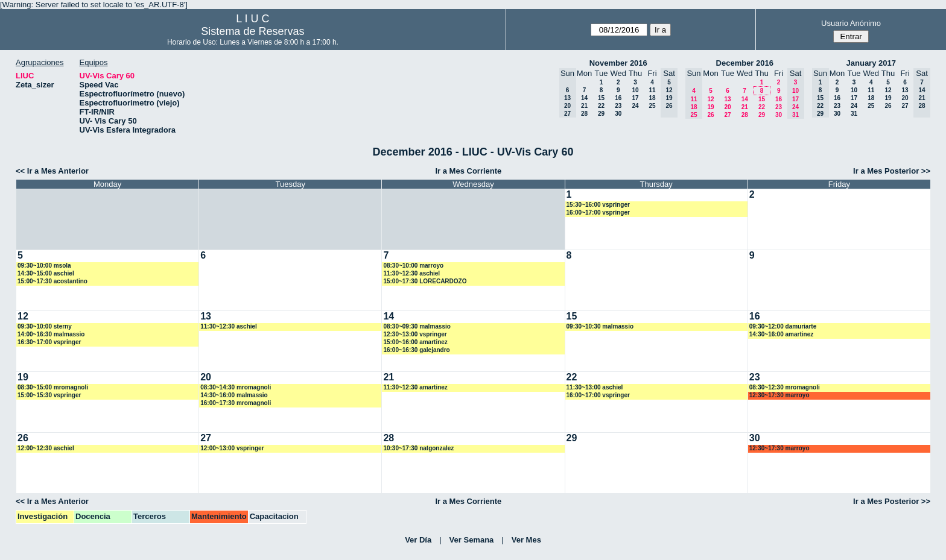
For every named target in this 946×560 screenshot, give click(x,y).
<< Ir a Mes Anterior (52, 171)
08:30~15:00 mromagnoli (53, 387)
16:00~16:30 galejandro (416, 350)
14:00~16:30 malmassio (51, 334)
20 (727, 107)
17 (635, 98)
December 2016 (745, 63)
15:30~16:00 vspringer (598, 205)
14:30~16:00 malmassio (234, 395)
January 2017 (871, 63)
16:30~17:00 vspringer (49, 342)
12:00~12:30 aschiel (46, 448)
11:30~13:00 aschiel (595, 387)
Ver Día (418, 540)
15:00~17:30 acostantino (52, 281)
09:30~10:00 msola (44, 266)
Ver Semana (472, 540)
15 (601, 98)
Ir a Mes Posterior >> (892, 171)
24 (635, 106)
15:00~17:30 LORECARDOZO (425, 281)
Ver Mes (526, 540)
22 (601, 106)
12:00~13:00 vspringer (232, 448)
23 (618, 106)
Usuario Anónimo (851, 23)
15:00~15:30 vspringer (49, 395)
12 (710, 99)
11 (652, 90)
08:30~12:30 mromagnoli (785, 387)
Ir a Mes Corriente (468, 171)
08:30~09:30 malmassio (417, 326)
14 (584, 98)
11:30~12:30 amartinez (415, 387)
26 (710, 115)
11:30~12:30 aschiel (411, 273)
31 (854, 114)
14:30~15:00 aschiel (46, 273)
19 (710, 107)
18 (652, 98)
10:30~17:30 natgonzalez (418, 448)
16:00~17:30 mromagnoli (236, 403)
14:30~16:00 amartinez (781, 334)
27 (727, 115)
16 (618, 98)
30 (618, 114)
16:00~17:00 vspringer (598, 212)
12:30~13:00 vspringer (415, 334)
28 (584, 114)
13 (727, 99)
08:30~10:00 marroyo (413, 266)
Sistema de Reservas (252, 31)
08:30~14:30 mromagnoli (236, 387)
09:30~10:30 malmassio (600, 326)
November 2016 (618, 63)
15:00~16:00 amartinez (415, 342)
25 (652, 106)
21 (584, 106)
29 (601, 114)
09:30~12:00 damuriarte (783, 326)
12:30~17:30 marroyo (779, 395)
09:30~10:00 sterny (45, 326)
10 (635, 90)
